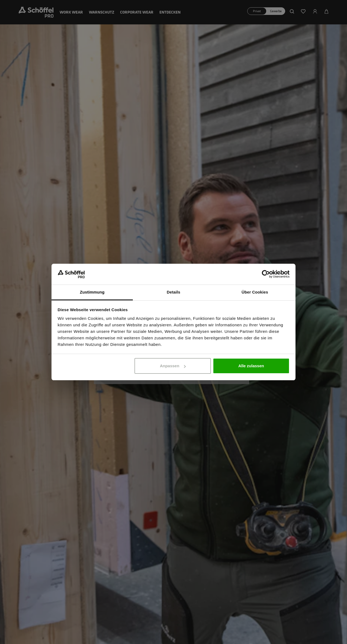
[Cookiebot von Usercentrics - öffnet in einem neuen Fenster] (266, 274)
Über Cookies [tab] (255, 292)
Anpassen (173, 366)
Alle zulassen (251, 366)
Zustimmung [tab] (92, 292)
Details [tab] (173, 292)
